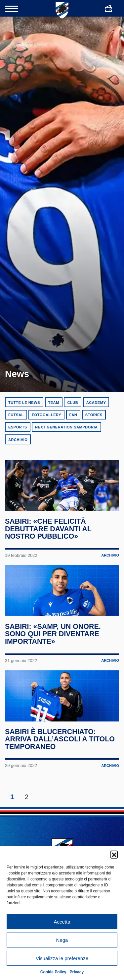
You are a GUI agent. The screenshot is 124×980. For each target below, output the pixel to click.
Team (54, 403)
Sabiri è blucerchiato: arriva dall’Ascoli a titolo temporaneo (60, 758)
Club (73, 403)
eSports (18, 427)
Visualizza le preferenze (62, 958)
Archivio (18, 440)
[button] (114, 854)
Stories (94, 415)
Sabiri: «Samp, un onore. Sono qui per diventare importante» (53, 647)
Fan (73, 415)
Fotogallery (46, 415)
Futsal (16, 415)
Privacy (77, 972)
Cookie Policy (53, 972)
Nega (62, 940)
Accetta (62, 922)
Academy (96, 403)
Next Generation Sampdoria (66, 427)
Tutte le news (24, 403)
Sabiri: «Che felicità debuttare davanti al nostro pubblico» (48, 535)
